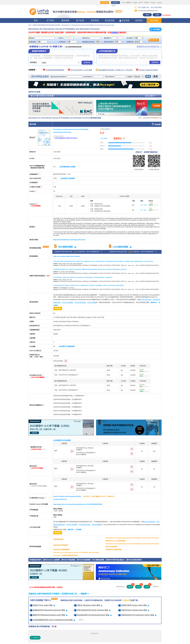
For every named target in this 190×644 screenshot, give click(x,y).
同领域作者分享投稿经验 (114, 550)
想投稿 (131, 586)
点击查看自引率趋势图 (67, 178)
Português (153, 3)
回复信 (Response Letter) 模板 (88, 605)
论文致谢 (78, 530)
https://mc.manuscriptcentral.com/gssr (67, 256)
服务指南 (65, 20)
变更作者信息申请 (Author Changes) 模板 (92, 610)
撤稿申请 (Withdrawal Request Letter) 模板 (49, 615)
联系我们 (139, 20)
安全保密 (124, 21)
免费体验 (87, 63)
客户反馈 (80, 20)
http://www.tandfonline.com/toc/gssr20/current (69, 240)
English (135, 3)
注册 (157, 15)
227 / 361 (143, 210)
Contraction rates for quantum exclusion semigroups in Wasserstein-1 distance (83, 277)
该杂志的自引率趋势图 (61, 545)
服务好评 (154, 302)
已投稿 (139, 586)
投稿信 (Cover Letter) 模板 (42, 605)
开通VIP (76, 252)
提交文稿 (154, 20)
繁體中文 (129, 3)
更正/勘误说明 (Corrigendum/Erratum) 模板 (93, 615)
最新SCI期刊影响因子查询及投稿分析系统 (47, 25)
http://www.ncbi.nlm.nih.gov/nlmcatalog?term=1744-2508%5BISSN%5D (78, 504)
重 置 (155, 76)
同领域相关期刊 (58, 539)
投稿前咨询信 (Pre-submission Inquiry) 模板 (137, 615)
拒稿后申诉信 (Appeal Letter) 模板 (134, 610)
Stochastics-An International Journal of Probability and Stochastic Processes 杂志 (88, 25)
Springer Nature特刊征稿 (148, 70)
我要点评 (35, 638)
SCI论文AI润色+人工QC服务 (81, 70)
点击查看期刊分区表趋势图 (62, 440)
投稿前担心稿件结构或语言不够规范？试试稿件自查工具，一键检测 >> (59, 594)
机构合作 (115, 3)
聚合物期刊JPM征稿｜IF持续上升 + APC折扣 (115, 70)
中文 (123, 3)
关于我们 (51, 20)
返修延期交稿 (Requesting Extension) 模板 (49, 610)
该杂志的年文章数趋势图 (61, 550)
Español (159, 3)
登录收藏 (158, 124)
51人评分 (104, 138)
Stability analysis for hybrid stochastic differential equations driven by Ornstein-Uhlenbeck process (90, 269)
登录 (147, 15)
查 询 (148, 76)
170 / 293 (143, 205)
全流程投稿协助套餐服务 (55, 70)
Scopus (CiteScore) (60, 499)
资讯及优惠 (110, 20)
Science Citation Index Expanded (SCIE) (67, 496)
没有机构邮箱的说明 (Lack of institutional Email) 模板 (52, 620)
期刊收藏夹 (155, 29)
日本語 (146, 3)
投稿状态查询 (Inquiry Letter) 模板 (134, 605)
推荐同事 (105, 3)
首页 (36, 20)
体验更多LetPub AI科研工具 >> (149, 46)
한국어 (141, 3)
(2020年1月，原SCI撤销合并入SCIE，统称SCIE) (99, 496)
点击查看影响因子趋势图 (67, 167)
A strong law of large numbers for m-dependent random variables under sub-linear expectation (89, 285)
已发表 (147, 586)
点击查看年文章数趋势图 (67, 346)
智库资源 (95, 20)
